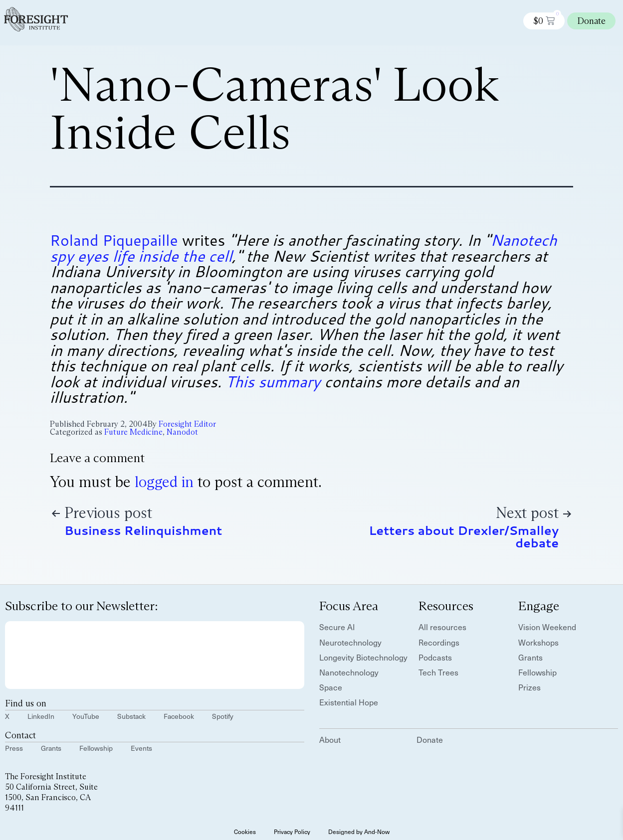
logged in (164, 482)
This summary (273, 382)
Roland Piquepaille (114, 240)
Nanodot (182, 432)
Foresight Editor (187, 424)
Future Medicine (133, 432)
